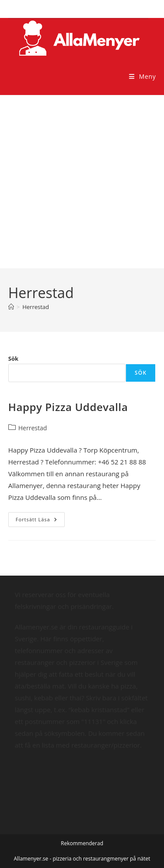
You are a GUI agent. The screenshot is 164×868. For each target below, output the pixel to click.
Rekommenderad (82, 843)
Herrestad (36, 307)
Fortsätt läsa (40, 521)
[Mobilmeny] (142, 76)
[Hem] (11, 307)
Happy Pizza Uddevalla (68, 407)
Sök (13, 358)
